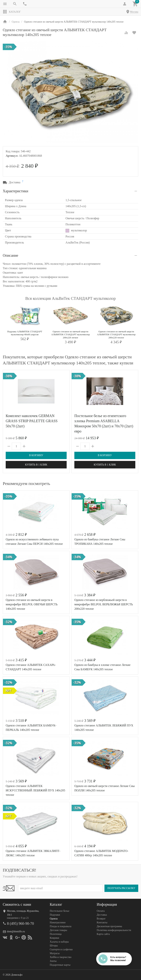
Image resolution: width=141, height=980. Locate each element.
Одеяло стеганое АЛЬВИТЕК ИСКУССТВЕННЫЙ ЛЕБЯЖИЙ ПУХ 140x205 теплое (35, 790)
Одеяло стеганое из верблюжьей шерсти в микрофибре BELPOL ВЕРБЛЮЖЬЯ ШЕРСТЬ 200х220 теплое (104, 604)
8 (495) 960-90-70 (20, 923)
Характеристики (16, 191)
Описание (10, 255)
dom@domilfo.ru (16, 931)
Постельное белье (60, 911)
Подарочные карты (60, 965)
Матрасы (55, 953)
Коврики (54, 938)
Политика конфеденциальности (114, 930)
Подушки (55, 915)
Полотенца (56, 934)
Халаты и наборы (59, 942)
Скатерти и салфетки (61, 949)
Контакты (102, 922)
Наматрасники (58, 922)
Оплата (101, 911)
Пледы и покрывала (61, 926)
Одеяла (54, 919)
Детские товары (58, 930)
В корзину (36, 455)
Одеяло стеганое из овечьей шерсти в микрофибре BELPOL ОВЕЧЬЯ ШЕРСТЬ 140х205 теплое (32, 604)
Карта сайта (103, 934)
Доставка (102, 915)
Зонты (53, 961)
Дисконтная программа (109, 926)
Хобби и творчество (61, 957)
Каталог (12, 12)
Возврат (101, 919)
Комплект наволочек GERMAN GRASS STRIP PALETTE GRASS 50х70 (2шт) (32, 421)
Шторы (54, 946)
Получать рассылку (121, 888)
